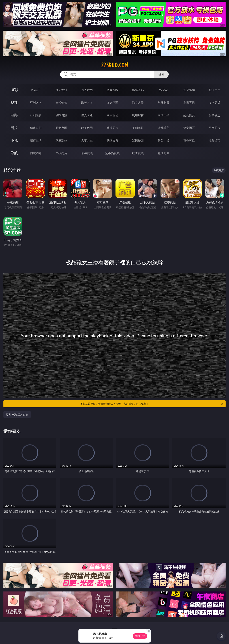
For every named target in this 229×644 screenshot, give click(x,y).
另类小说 (164, 140)
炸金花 (164, 90)
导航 (14, 153)
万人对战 (87, 90)
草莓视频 (87, 153)
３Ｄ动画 (112, 103)
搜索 (161, 74)
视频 (14, 102)
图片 (14, 128)
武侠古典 (112, 140)
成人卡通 (87, 115)
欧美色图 (87, 128)
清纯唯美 (164, 128)
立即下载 (140, 636)
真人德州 (61, 90)
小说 (14, 140)
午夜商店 (61, 153)
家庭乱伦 (61, 140)
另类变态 (215, 115)
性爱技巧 (215, 140)
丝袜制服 (164, 103)
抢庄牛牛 (215, 90)
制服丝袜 (138, 115)
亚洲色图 (61, 128)
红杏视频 (138, 153)
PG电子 (36, 90)
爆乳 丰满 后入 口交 (17, 415)
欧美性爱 (112, 115)
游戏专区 (112, 90)
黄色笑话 (189, 140)
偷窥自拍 (36, 128)
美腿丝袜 (138, 128)
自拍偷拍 (61, 103)
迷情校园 (138, 140)
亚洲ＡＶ (36, 103)
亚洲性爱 (36, 115)
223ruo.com (114, 65)
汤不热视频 (112, 153)
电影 (14, 115)
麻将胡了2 (138, 90)
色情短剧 (164, 153)
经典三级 (164, 115)
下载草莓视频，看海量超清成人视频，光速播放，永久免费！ (152, 404)
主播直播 (189, 103)
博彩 (14, 90)
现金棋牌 (189, 90)
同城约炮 (36, 153)
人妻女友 (87, 140)
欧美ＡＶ (87, 103)
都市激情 (36, 140)
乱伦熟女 (189, 115)
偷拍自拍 (61, 115)
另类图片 (215, 128)
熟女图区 (189, 128)
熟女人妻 (138, 103)
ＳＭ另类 (215, 103)
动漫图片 (112, 128)
